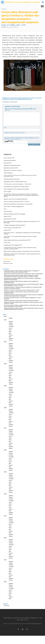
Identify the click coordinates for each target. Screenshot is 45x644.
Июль (10, 330)
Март (10, 337)
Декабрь (11, 321)
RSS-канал (7, 606)
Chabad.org (17, 624)
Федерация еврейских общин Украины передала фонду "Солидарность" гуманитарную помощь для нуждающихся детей (22, 271)
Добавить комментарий (12, 106)
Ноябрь (11, 323)
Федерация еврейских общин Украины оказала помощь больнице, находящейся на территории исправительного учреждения (24, 295)
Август (11, 328)
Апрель (11, 335)
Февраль (11, 338)
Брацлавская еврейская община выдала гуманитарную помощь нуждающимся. (24, 274)
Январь (11, 318)
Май (10, 333)
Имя (5, 128)
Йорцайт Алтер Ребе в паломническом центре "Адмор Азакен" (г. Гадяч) (22, 290)
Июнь (10, 332)
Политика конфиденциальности (34, 624)
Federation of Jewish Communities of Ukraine (22, 2)
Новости (4, 9)
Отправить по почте (14, 133)
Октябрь (11, 325)
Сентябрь (11, 327)
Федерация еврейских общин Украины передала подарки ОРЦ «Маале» (21, 301)
